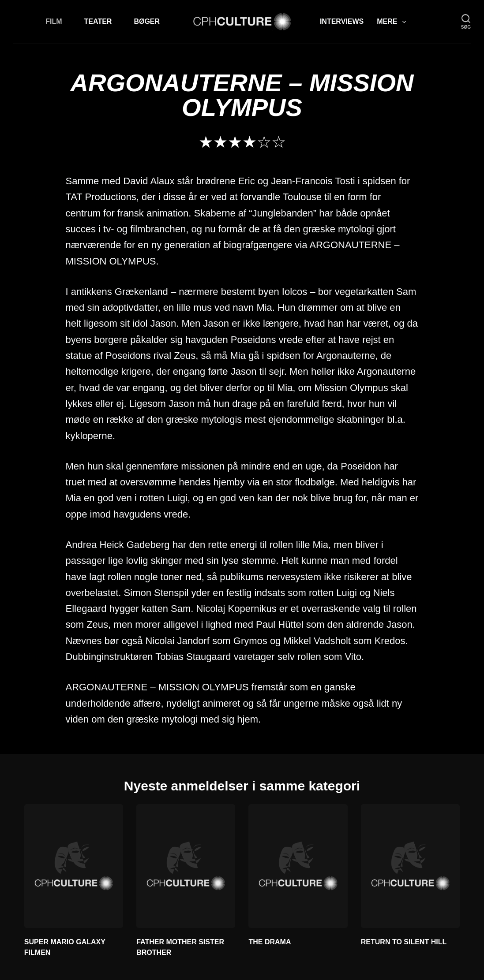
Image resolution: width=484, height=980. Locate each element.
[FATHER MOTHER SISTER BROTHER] (186, 866)
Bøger (147, 21)
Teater (98, 21)
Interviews (342, 21)
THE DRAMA (270, 942)
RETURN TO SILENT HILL (404, 942)
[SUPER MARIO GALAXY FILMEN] (74, 866)
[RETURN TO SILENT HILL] (410, 866)
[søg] (466, 22)
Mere (393, 22)
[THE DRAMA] (298, 866)
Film (54, 21)
